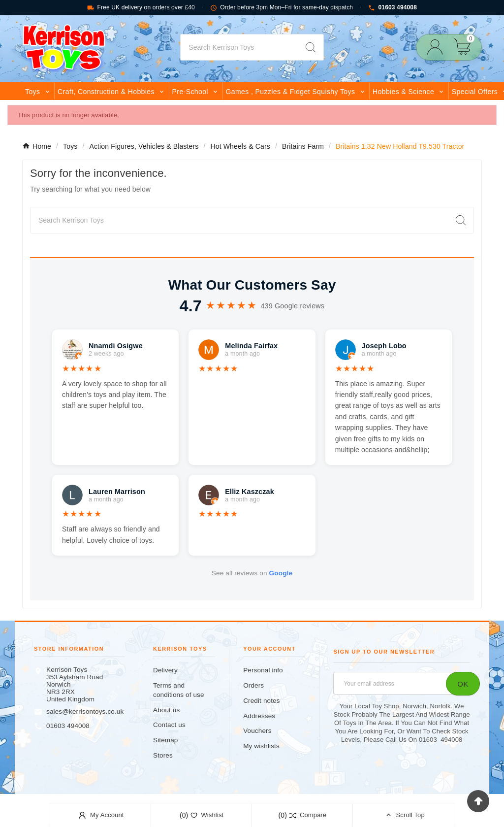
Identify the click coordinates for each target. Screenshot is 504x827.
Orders (253, 685)
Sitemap (165, 740)
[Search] (239, 47)
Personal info (263, 670)
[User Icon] (438, 47)
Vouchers (257, 731)
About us (166, 710)
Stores (163, 755)
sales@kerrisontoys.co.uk (85, 711)
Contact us (169, 725)
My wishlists (261, 746)
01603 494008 (393, 8)
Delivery (165, 670)
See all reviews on (252, 573)
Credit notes (261, 701)
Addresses (259, 716)
